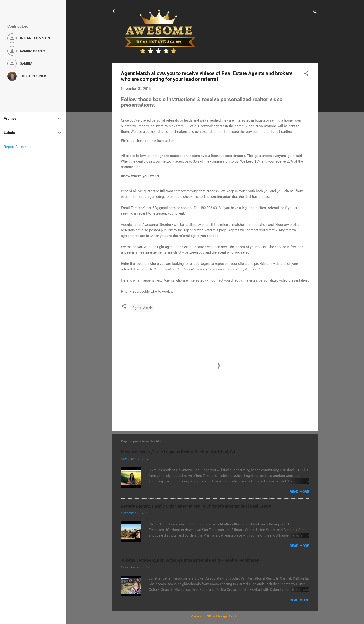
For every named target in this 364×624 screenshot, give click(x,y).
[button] (306, 74)
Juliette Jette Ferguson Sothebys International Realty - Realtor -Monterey (190, 560)
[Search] (315, 13)
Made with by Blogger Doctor (215, 616)
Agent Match (142, 308)
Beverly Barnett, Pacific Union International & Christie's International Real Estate (196, 506)
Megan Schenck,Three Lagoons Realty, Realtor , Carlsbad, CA (178, 452)
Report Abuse (15, 147)
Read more (299, 492)
